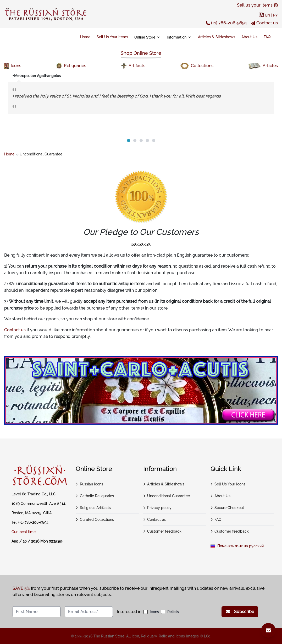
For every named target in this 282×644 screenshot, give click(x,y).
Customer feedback (162, 531)
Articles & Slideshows (217, 37)
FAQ (267, 37)
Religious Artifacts (93, 508)
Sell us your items (257, 5)
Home (85, 37)
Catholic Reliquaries (95, 496)
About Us (249, 37)
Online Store (147, 37)
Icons (154, 612)
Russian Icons (89, 484)
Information (179, 37)
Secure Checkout (227, 508)
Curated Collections (95, 519)
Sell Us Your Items (112, 37)
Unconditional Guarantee (167, 496)
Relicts (173, 612)
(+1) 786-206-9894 (226, 23)
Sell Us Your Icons (228, 484)
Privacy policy (157, 508)
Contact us (264, 23)
